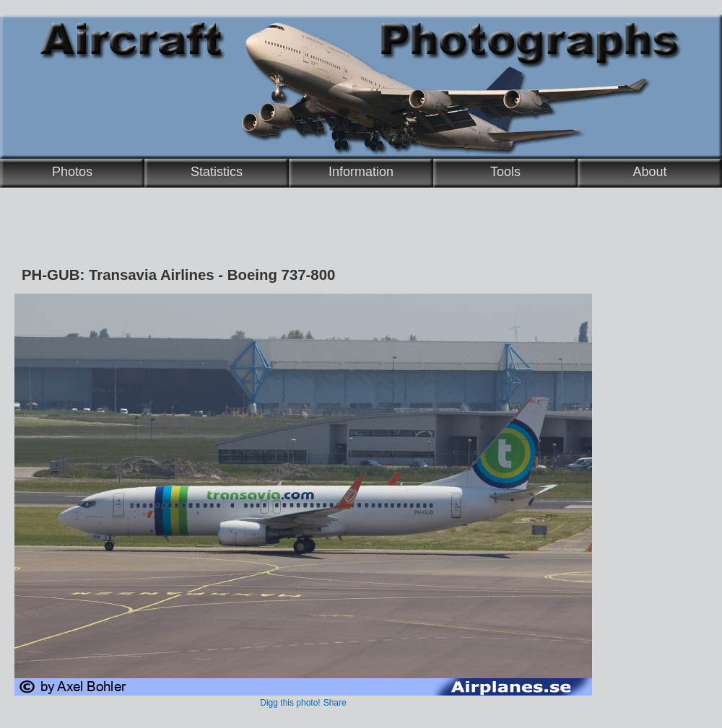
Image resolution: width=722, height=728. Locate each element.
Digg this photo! (290, 703)
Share (335, 703)
